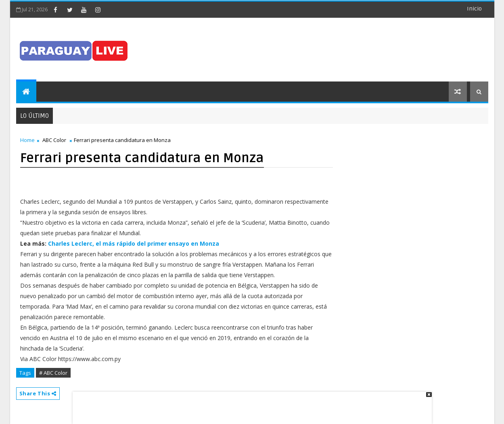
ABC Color (54, 140)
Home (27, 140)
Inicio (474, 9)
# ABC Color (53, 373)
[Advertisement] (249, 404)
